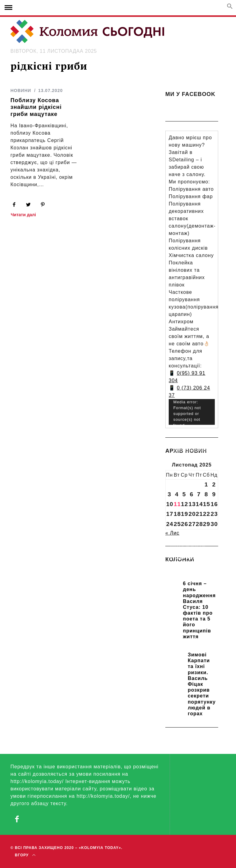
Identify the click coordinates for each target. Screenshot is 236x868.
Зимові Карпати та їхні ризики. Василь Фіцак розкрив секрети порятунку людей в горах (202, 684)
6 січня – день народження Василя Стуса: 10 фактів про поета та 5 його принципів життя (199, 610)
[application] (192, 412)
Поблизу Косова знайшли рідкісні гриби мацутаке (36, 107)
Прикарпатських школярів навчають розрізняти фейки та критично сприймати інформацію (192, 570)
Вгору (25, 855)
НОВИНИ (21, 90)
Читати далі (23, 215)
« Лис (172, 533)
